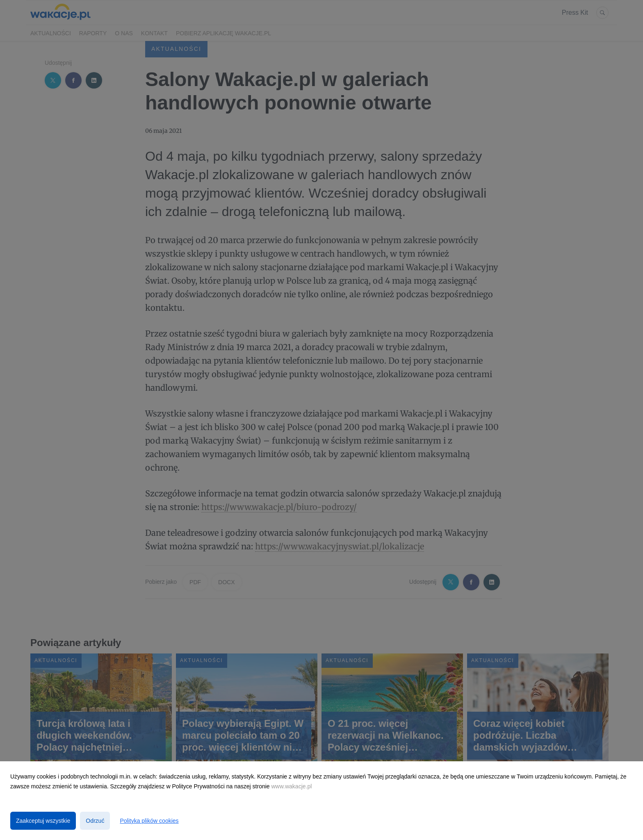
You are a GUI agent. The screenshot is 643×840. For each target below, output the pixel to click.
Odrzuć (95, 821)
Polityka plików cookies (149, 821)
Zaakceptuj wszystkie (43, 821)
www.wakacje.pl (292, 786)
